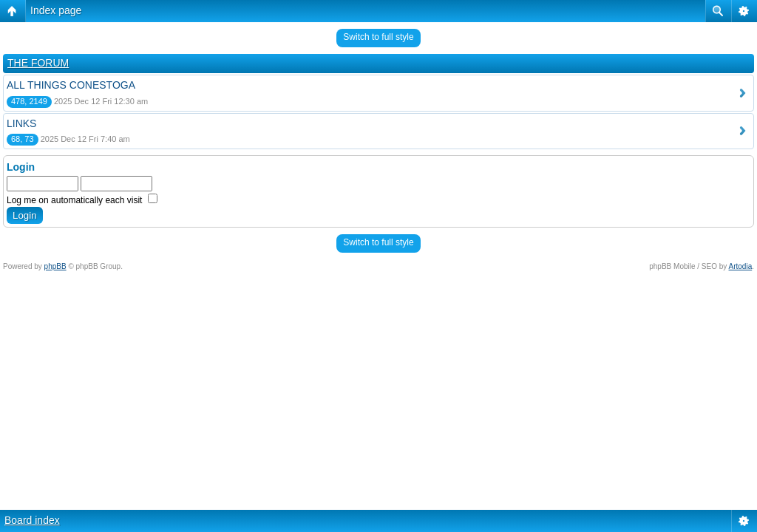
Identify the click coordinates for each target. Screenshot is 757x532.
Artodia (741, 266)
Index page (56, 10)
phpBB (55, 266)
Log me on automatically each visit (82, 200)
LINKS (21, 123)
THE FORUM (38, 63)
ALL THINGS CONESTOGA (71, 85)
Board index (32, 520)
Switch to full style (378, 37)
